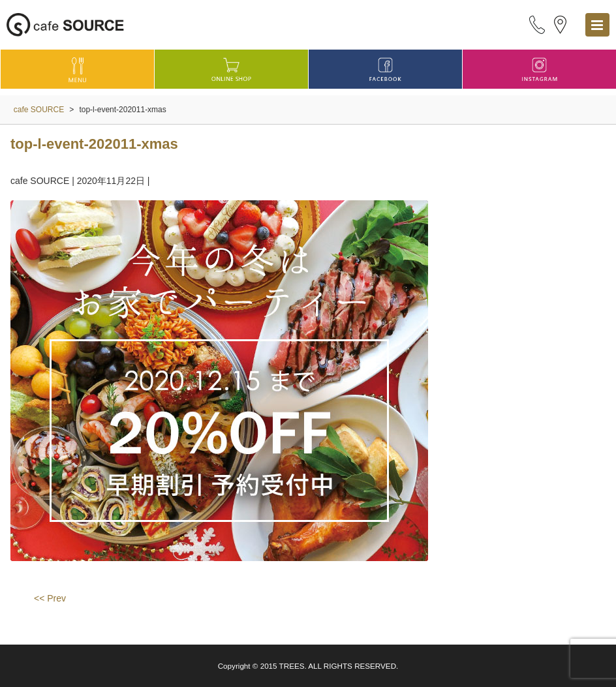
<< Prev (50, 598)
